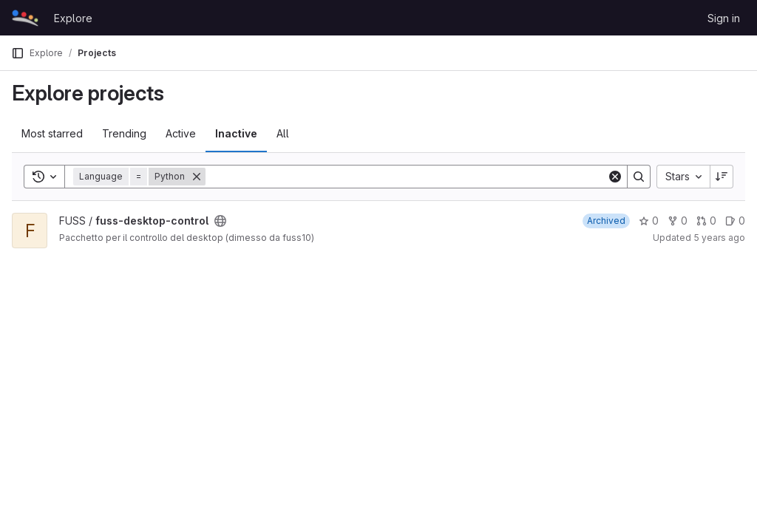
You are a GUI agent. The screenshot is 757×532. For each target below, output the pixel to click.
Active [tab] (181, 133)
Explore (73, 18)
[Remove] (197, 177)
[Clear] (615, 177)
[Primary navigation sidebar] (18, 53)
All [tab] (283, 133)
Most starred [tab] (52, 133)
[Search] (406, 177)
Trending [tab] (124, 133)
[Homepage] (25, 18)
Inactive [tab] (236, 133)
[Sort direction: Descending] (722, 177)
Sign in (724, 18)
